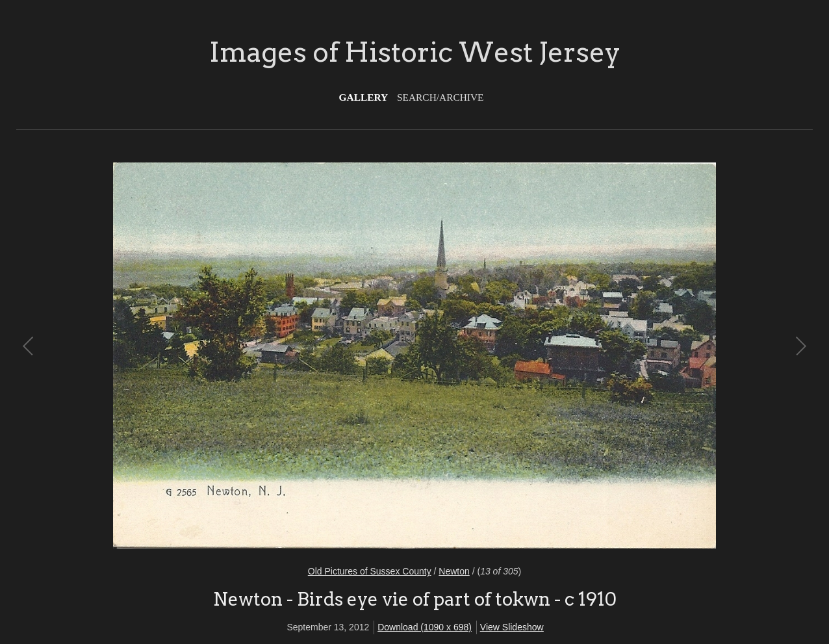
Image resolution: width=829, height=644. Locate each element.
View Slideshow (512, 627)
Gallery (364, 97)
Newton (454, 571)
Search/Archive (440, 97)
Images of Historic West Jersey (415, 52)
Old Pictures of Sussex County (370, 571)
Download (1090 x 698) (425, 627)
